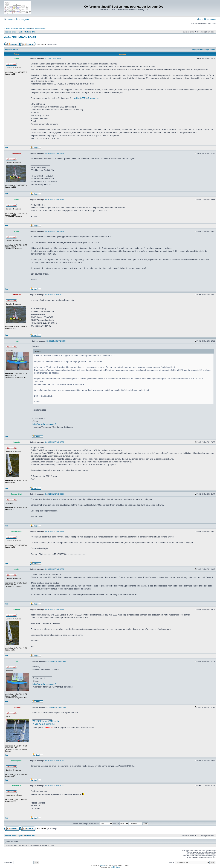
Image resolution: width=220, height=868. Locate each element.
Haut (6, 148)
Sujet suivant (210, 50)
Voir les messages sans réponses (17, 28)
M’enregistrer (23, 20)
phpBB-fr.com (116, 867)
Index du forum (10, 32)
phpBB (102, 865)
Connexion (10, 20)
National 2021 (30, 32)
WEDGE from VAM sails (46, 721)
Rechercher (210, 20)
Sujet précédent (198, 50)
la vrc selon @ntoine (44, 724)
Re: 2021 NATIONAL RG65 (54, 153)
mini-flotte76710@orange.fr (85, 98)
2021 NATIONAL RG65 (20, 37)
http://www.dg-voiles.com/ (44, 424)
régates (21, 32)
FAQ (200, 20)
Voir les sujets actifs (39, 28)
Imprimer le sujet (12, 50)
